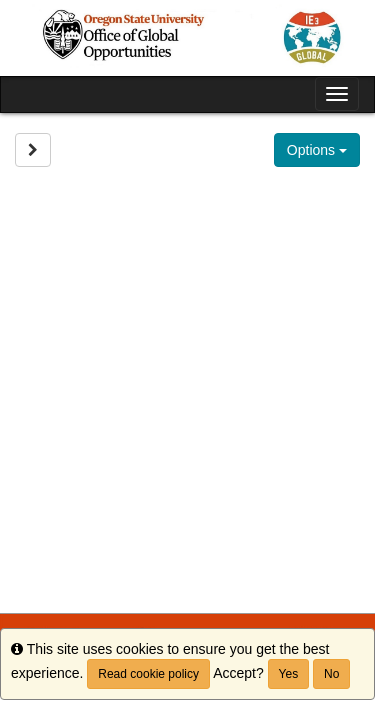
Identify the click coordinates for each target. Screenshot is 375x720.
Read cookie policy (148, 674)
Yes (289, 674)
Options (317, 150)
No (331, 674)
